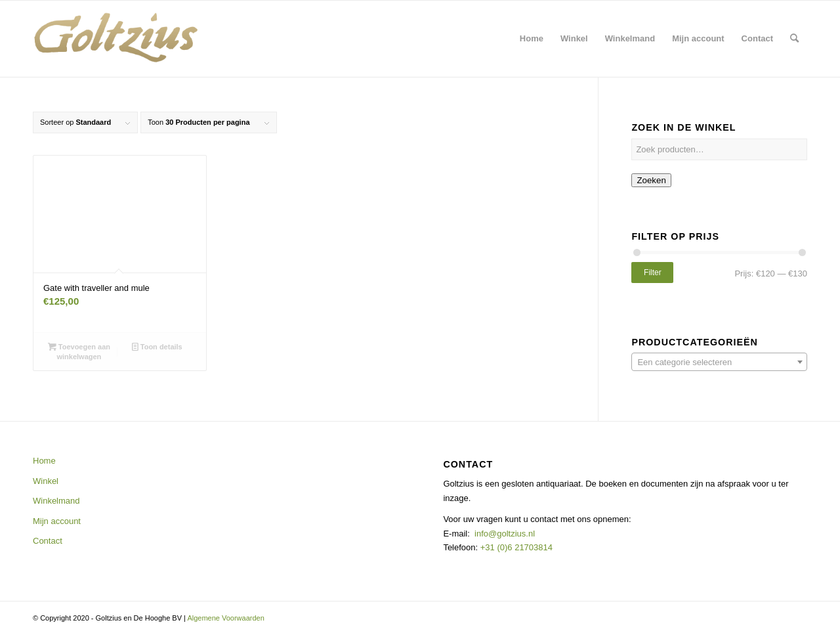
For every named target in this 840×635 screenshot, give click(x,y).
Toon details (157, 347)
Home (44, 461)
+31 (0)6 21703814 (515, 547)
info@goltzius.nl (505, 534)
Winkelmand (56, 501)
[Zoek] (794, 39)
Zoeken (651, 180)
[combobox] (719, 362)
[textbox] (719, 362)
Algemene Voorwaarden (225, 618)
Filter (653, 273)
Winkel (46, 481)
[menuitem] (532, 39)
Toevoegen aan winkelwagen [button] (79, 351)
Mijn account (57, 521)
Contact (48, 541)
